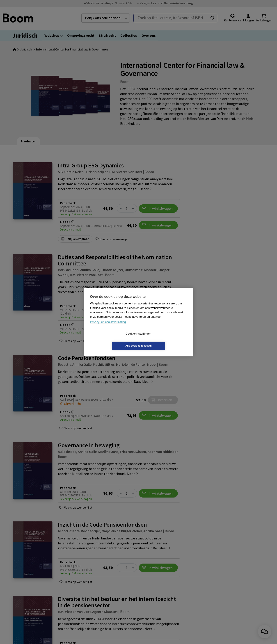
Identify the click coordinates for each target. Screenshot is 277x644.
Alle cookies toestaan (165, 340)
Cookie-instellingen (112, 340)
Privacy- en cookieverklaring (108, 328)
